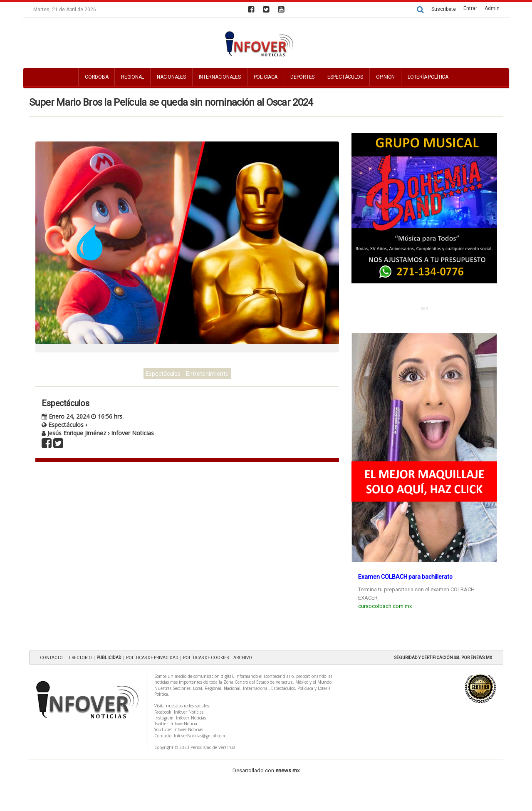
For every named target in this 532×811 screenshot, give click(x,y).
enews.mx (288, 770)
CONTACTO (51, 658)
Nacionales (171, 77)
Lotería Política (428, 77)
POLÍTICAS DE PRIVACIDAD (152, 658)
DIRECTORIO (80, 658)
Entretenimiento (207, 374)
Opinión (385, 77)
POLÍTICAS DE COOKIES (206, 658)
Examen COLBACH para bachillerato (405, 577)
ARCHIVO (243, 658)
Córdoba (97, 77)
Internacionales (220, 77)
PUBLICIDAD (109, 658)
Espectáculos (345, 77)
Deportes (302, 77)
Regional (132, 77)
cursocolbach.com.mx (385, 606)
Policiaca (266, 77)
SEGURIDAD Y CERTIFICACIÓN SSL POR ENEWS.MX (443, 658)
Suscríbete (444, 9)
